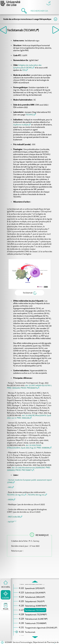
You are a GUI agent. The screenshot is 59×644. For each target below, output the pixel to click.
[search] (40, 11)
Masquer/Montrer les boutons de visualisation (48, 4)
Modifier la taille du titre (55, 19)
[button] (27, 66)
